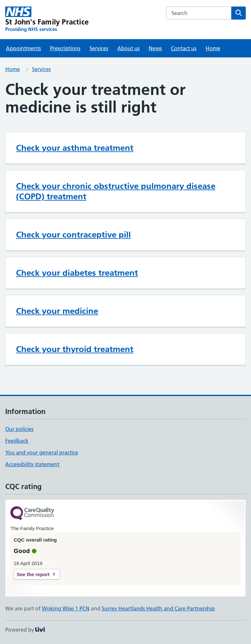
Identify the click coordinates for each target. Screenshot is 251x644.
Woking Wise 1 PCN (66, 608)
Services (99, 48)
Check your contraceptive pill (73, 235)
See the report (33, 574)
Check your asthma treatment (75, 148)
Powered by (25, 630)
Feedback (17, 441)
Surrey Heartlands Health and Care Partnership (158, 608)
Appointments (23, 48)
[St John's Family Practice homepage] (47, 20)
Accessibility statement (32, 464)
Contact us (184, 48)
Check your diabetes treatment (77, 273)
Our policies (19, 429)
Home (213, 48)
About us (128, 48)
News (155, 48)
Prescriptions (65, 48)
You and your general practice (42, 452)
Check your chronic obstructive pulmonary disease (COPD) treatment (116, 191)
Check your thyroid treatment (75, 349)
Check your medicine (57, 311)
